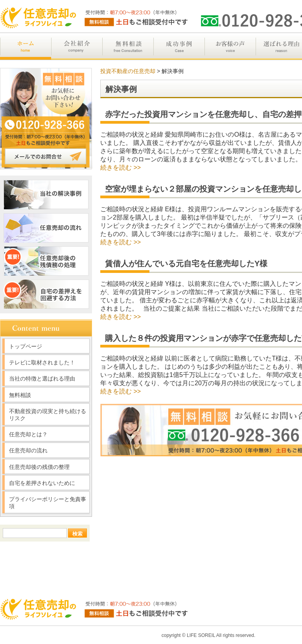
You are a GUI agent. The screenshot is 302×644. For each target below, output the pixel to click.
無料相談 (20, 395)
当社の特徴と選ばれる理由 (42, 379)
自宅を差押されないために (42, 483)
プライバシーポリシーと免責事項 (48, 503)
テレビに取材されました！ (42, 362)
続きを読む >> (121, 167)
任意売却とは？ (28, 434)
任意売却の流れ (28, 450)
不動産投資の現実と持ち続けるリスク (48, 415)
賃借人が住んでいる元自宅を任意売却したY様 (186, 263)
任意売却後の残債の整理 (39, 467)
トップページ (26, 346)
